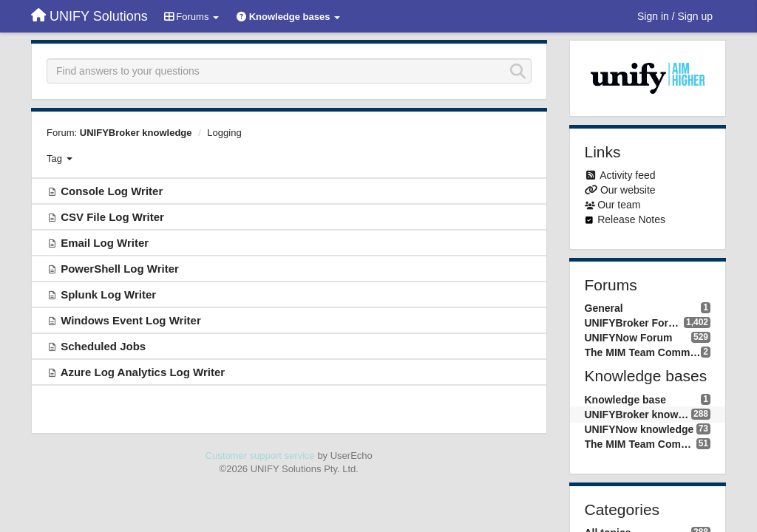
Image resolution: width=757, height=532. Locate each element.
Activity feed (627, 175)
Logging (224, 133)
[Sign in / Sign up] (675, 16)
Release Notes (631, 219)
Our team (619, 205)
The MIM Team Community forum (643, 352)
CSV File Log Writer (112, 217)
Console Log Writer (112, 191)
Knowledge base (625, 400)
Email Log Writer (105, 243)
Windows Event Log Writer (131, 320)
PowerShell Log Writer (120, 269)
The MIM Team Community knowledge (641, 444)
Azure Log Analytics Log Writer (143, 372)
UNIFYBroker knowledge (136, 133)
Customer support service (260, 456)
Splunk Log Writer (108, 294)
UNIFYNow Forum (629, 338)
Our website (628, 190)
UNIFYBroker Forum (634, 323)
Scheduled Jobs (103, 346)
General (604, 308)
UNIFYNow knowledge (639, 429)
